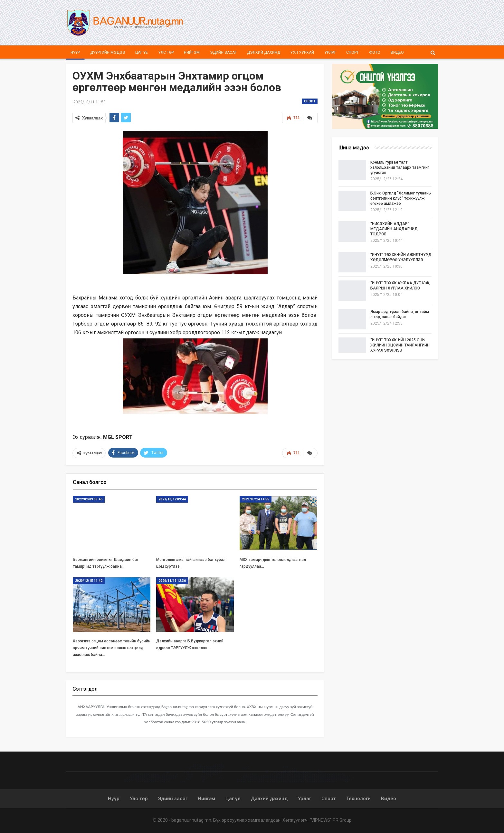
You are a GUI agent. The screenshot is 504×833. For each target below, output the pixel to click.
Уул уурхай (302, 52)
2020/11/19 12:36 (172, 581)
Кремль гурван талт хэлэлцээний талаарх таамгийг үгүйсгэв (400, 167)
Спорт (352, 52)
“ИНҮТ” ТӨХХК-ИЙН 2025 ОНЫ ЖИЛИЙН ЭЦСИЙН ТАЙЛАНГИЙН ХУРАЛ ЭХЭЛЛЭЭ (400, 345)
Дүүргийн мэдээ (108, 52)
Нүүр (75, 52)
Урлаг (330, 52)
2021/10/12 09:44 (172, 499)
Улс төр (166, 52)
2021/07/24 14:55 (256, 499)
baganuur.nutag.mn (191, 820)
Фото (375, 52)
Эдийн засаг (223, 52)
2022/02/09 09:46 (89, 499)
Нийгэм (192, 52)
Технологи (358, 799)
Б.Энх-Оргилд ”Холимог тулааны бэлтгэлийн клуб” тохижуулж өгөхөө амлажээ (401, 198)
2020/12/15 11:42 (89, 581)
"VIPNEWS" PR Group (331, 820)
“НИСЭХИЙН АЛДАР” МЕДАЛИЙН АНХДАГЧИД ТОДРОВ (394, 229)
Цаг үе (142, 52)
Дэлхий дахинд (264, 52)
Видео (397, 52)
